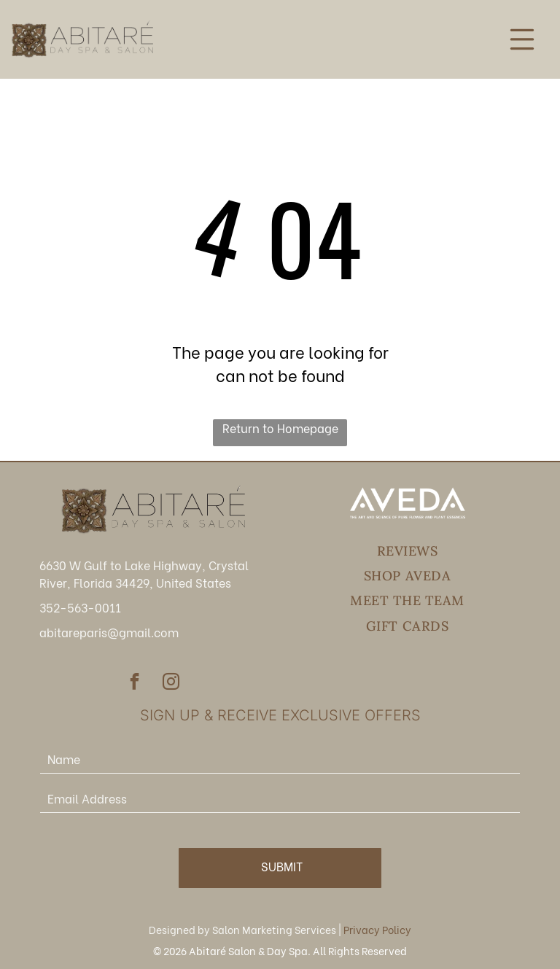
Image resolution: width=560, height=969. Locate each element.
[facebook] (135, 683)
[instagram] (171, 683)
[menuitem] (408, 551)
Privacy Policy (377, 929)
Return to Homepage (280, 428)
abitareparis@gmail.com (109, 632)
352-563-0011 (80, 607)
